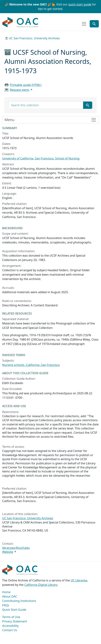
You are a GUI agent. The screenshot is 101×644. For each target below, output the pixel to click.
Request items (20, 90)
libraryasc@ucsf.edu (16, 548)
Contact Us (10, 630)
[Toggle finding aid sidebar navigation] (51, 120)
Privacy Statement (15, 621)
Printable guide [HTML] (26, 85)
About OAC (10, 596)
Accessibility (10, 626)
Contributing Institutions (19, 601)
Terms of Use (11, 617)
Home (6, 592)
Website (8, 552)
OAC (20, 22)
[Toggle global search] (94, 24)
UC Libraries (79, 580)
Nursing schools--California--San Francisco (31, 365)
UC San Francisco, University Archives (34, 38)
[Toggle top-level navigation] (84, 24)
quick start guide (80, 4)
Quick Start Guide (14, 610)
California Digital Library (41, 585)
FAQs (6, 605)
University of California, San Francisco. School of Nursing (41, 158)
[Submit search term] (88, 105)
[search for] (46, 105)
